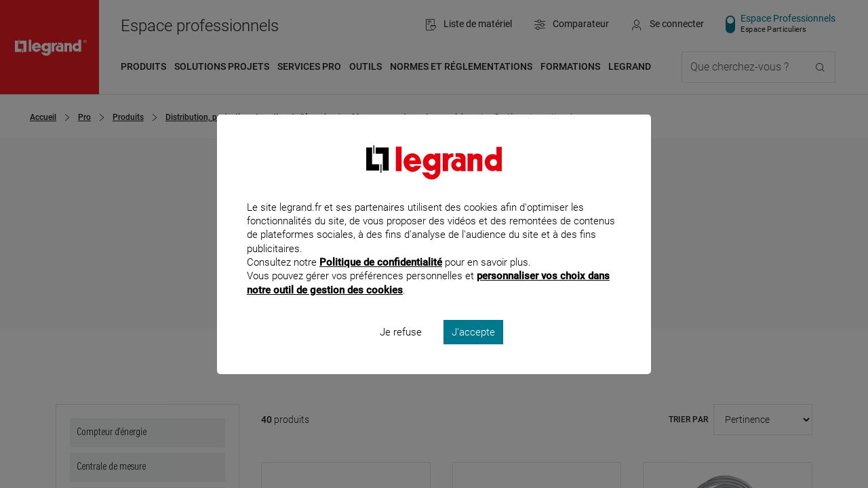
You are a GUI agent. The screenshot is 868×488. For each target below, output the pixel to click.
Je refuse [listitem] (401, 350)
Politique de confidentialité (381, 281)
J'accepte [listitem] (473, 350)
